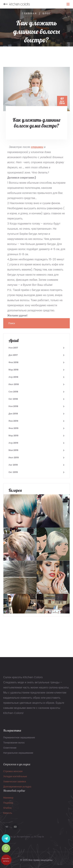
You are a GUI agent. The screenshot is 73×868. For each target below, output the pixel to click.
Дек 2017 (13, 355)
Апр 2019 (13, 443)
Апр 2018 (13, 377)
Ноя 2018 (13, 406)
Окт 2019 (13, 472)
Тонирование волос (14, 745)
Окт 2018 (13, 399)
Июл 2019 (14, 457)
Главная (29, 13)
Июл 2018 (14, 384)
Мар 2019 (13, 436)
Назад (6, 4)
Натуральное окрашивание (18, 755)
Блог (47, 13)
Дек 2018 (13, 414)
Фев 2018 (13, 362)
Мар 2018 (13, 370)
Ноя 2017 (13, 348)
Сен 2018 (13, 392)
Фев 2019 (13, 428)
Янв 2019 (13, 421)
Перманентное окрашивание (19, 740)
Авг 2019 (13, 465)
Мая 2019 (13, 450)
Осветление (10, 750)
